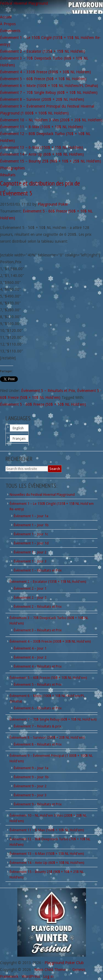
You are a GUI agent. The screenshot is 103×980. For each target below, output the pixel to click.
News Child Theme (50, 970)
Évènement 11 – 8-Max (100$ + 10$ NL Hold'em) (47, 830)
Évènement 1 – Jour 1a (31, 516)
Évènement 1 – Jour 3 (30, 561)
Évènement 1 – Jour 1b (31, 525)
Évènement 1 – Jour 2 (30, 552)
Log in (48, 976)
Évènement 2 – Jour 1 (30, 588)
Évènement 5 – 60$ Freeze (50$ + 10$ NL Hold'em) (48, 678)
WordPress (31, 976)
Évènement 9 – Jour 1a (31, 768)
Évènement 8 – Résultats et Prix (38, 744)
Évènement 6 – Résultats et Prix (38, 708)
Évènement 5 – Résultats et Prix (48, 391)
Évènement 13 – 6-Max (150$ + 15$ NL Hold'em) (47, 854)
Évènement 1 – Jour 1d (31, 543)
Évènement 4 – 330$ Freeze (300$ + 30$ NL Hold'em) (50, 641)
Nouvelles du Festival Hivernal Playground (42, 495)
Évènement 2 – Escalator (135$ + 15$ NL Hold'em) (48, 582)
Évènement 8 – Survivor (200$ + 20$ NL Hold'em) (47, 737)
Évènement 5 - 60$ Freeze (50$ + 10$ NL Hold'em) (43, 404)
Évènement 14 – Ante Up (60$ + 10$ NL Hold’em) (47, 863)
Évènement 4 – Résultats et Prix (38, 666)
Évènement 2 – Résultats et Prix (38, 607)
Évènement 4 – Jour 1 (30, 648)
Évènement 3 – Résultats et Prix (38, 630)
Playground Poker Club (64, 963)
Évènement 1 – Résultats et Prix (38, 570)
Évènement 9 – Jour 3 (30, 795)
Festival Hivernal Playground (24, 3)
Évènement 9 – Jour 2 (30, 786)
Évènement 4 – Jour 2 (30, 657)
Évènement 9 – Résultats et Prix (38, 804)
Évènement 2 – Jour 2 (30, 597)
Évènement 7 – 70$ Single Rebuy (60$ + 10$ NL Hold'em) (53, 719)
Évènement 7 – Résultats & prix (38, 726)
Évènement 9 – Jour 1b (31, 777)
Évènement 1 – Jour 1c (31, 534)
